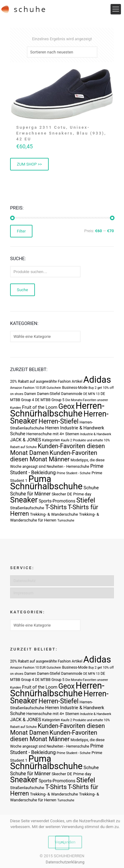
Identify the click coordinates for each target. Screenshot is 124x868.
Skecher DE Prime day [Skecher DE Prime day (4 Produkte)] (71, 494)
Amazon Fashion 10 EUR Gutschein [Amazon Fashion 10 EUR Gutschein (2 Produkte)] (36, 388)
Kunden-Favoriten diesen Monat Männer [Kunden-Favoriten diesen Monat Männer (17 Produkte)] (54, 456)
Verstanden (65, 842)
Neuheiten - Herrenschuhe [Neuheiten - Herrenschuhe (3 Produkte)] (68, 467)
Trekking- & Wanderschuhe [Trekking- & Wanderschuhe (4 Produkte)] (54, 514)
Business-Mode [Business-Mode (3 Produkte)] (75, 388)
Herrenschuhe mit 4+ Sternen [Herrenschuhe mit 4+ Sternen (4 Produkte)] (53, 434)
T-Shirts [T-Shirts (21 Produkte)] (56, 507)
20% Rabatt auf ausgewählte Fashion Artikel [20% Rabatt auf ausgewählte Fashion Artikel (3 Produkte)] (46, 381)
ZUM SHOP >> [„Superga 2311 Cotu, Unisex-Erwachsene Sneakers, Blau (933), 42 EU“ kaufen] (29, 164)
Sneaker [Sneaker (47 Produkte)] (24, 500)
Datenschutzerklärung (65, 862)
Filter (21, 231)
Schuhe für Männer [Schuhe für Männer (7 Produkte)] (30, 494)
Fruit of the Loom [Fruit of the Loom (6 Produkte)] (40, 407)
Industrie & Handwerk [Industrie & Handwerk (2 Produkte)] (96, 434)
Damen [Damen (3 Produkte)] (30, 394)
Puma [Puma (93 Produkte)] (40, 479)
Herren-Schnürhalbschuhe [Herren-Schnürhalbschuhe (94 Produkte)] (57, 410)
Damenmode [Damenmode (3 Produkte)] (72, 394)
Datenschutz (24, 581)
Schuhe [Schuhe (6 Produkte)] (91, 488)
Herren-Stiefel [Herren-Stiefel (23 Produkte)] (59, 421)
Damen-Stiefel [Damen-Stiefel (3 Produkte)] (49, 394)
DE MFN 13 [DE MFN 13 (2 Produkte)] (91, 394)
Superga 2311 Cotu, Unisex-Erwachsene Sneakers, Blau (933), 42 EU (61, 133)
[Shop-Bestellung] (62, 52)
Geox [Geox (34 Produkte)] (67, 406)
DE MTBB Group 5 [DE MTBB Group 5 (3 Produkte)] (50, 400)
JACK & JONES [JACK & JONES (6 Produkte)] (26, 440)
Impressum (23, 593)
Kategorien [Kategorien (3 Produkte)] (51, 440)
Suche (23, 290)
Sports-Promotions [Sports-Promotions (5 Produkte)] (57, 501)
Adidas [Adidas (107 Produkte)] (97, 380)
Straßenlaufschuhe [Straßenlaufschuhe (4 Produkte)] (27, 508)
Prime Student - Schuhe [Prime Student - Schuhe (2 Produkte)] (74, 473)
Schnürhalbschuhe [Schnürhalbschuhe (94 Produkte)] (46, 486)
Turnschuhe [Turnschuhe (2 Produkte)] (66, 520)
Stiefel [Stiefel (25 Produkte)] (86, 500)
